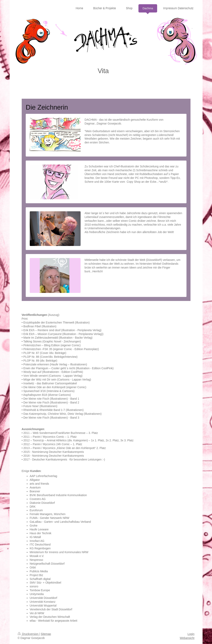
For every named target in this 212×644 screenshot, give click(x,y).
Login (191, 634)
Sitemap (46, 634)
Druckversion (28, 634)
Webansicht (187, 638)
